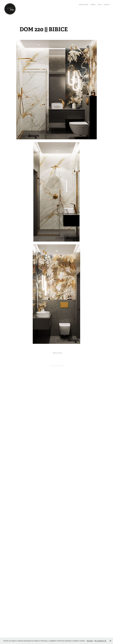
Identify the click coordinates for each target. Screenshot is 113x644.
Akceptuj (90, 641)
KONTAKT (106, 5)
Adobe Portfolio (60, 366)
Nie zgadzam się (100, 641)
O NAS (99, 5)
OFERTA (93, 5)
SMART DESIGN (84, 5)
